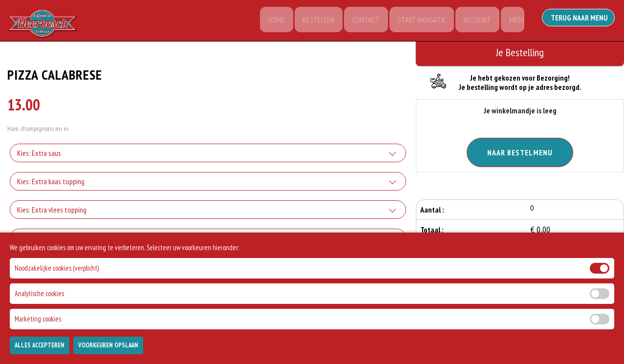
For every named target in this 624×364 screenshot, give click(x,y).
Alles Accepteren (40, 353)
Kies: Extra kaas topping (51, 183)
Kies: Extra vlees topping (52, 211)
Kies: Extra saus (39, 154)
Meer (515, 21)
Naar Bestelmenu (520, 152)
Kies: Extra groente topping (56, 239)
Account (475, 21)
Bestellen (312, 21)
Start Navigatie (418, 21)
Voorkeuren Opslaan (108, 353)
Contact (361, 21)
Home (269, 21)
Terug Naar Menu (580, 20)
